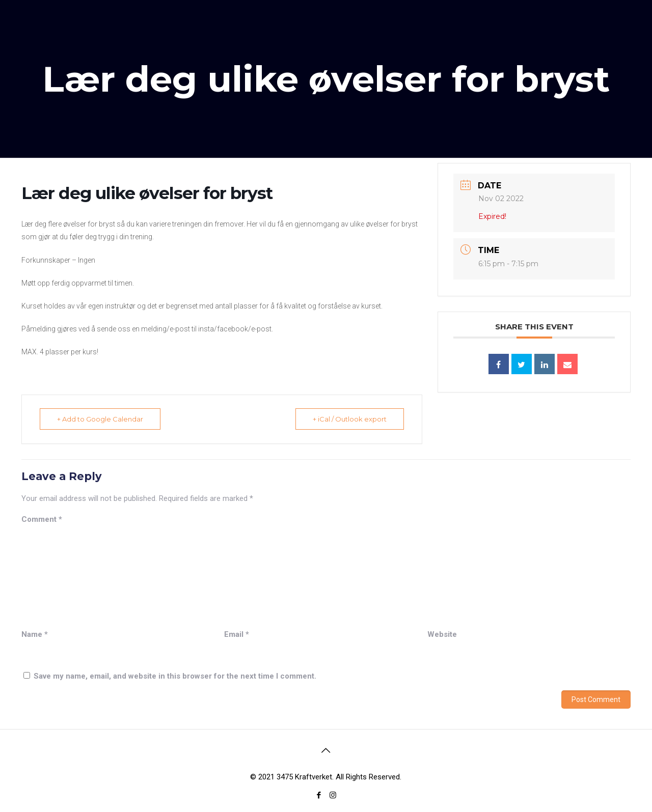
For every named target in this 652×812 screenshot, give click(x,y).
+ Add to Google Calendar (101, 419)
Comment (42, 519)
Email (237, 634)
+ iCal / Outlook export (349, 419)
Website (442, 634)
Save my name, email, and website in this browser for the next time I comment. (175, 676)
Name (35, 634)
